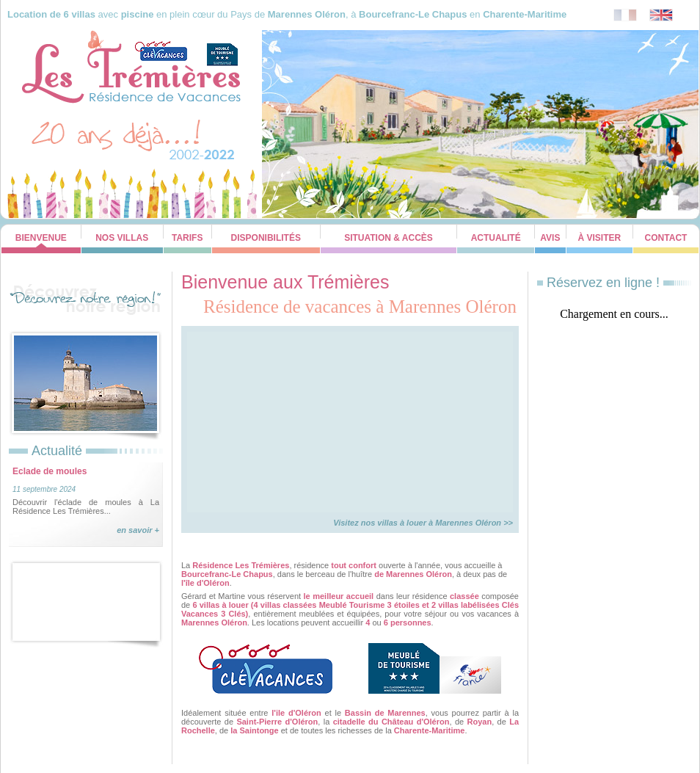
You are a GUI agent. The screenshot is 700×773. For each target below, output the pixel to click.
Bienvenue (41, 238)
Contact (666, 238)
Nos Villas (122, 238)
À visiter (600, 238)
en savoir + (138, 530)
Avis (550, 238)
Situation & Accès (389, 238)
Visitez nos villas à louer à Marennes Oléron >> (423, 523)
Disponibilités (266, 238)
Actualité (496, 238)
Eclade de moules (50, 471)
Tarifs (187, 238)
